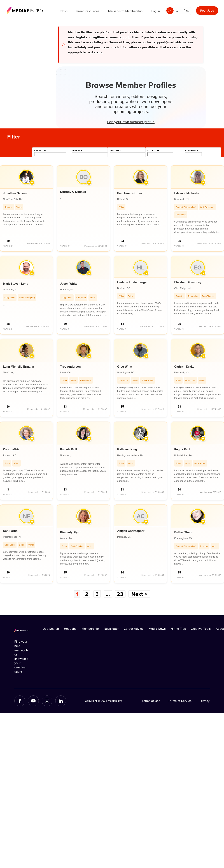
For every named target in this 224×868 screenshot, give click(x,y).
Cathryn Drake (184, 367)
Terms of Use (151, 701)
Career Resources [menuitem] (87, 11)
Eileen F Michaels (186, 193)
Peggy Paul (182, 449)
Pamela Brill (69, 449)
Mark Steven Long (16, 284)
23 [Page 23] (120, 594)
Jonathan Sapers (15, 193)
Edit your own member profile (131, 122)
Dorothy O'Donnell (73, 192)
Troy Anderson (70, 367)
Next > (139, 594)
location (153, 150)
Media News (157, 629)
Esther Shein (183, 532)
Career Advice (134, 629)
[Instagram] (47, 701)
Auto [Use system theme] (186, 10)
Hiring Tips (178, 629)
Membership (90, 629)
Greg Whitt (125, 367)
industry (115, 150)
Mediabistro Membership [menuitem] (125, 11)
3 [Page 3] (97, 594)
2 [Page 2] (87, 594)
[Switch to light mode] (170, 11)
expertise (40, 150)
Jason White (69, 284)
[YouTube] (33, 701)
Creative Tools (201, 629)
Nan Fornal (11, 531)
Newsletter (111, 629)
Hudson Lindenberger (132, 282)
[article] (26, 208)
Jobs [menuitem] (62, 11)
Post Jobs (207, 11)
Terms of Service (180, 701)
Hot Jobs (70, 629)
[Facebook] (20, 701)
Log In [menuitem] (156, 11)
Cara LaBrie (11, 449)
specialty (78, 150)
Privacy (205, 701)
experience (192, 150)
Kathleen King (127, 449)
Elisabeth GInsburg (188, 282)
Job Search (51, 629)
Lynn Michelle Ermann (19, 367)
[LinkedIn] (61, 701)
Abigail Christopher (131, 531)
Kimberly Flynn (71, 532)
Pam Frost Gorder (130, 193)
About (220, 629)
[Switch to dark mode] (178, 11)
